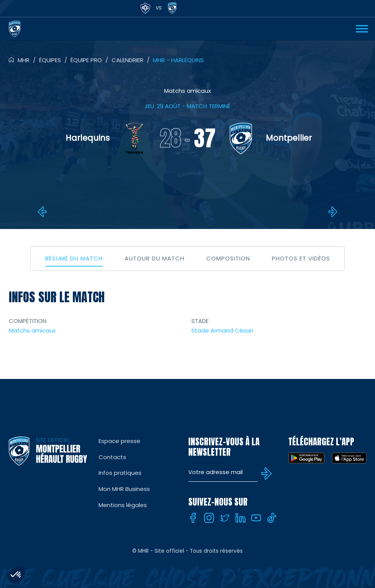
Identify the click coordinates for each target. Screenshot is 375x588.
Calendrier (127, 60)
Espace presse (119, 441)
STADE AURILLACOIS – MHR (43, 212)
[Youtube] (256, 518)
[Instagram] (209, 518)
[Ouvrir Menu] (362, 29)
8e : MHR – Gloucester (332, 212)
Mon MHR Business (124, 489)
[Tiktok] (272, 518)
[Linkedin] (240, 518)
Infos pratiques (120, 473)
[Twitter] (225, 518)
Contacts (112, 457)
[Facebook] (193, 518)
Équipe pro (86, 60)
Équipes (50, 60)
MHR (24, 60)
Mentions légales (123, 505)
